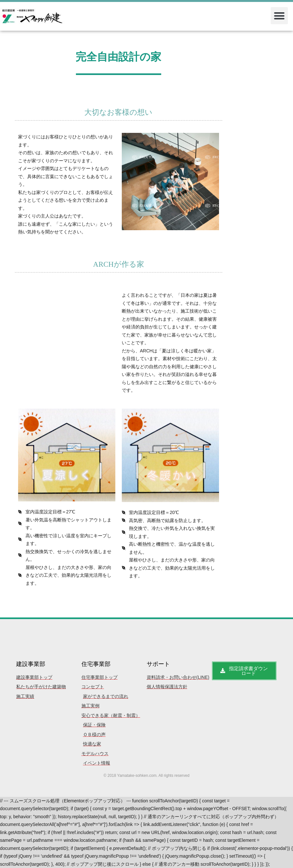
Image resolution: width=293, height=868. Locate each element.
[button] (279, 16)
